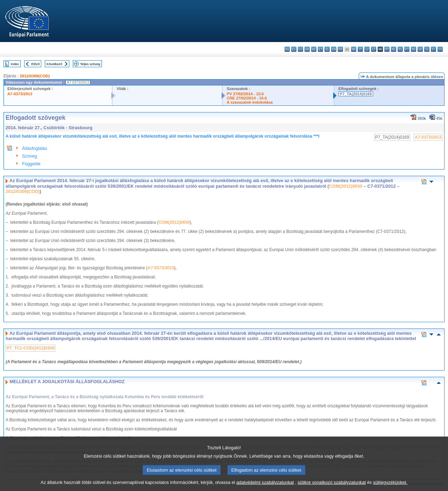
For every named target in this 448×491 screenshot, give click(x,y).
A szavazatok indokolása (250, 102)
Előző (36, 64)
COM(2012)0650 (346, 186)
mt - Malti (387, 49)
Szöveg (30, 156)
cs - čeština (300, 49)
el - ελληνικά (327, 49)
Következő (54, 64)
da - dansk (307, 49)
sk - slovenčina (420, 49)
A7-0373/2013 (20, 94)
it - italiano (360, 49)
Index (15, 64)
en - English (334, 49)
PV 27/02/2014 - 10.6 (245, 94)
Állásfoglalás (35, 148)
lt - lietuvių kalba (374, 49)
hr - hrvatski (354, 49)
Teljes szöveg (90, 64)
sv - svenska (440, 49)
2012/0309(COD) (35, 76)
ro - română (414, 49)
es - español (294, 49)
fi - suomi (433, 49)
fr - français (340, 49)
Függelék (31, 164)
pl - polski (400, 49)
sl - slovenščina (427, 49)
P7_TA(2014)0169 (356, 94)
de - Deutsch (314, 49)
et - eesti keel (320, 49)
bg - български (287, 49)
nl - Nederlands (394, 49)
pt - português (407, 49)
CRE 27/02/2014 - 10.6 (247, 98)
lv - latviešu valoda (367, 49)
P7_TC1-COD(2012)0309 (30, 348)
